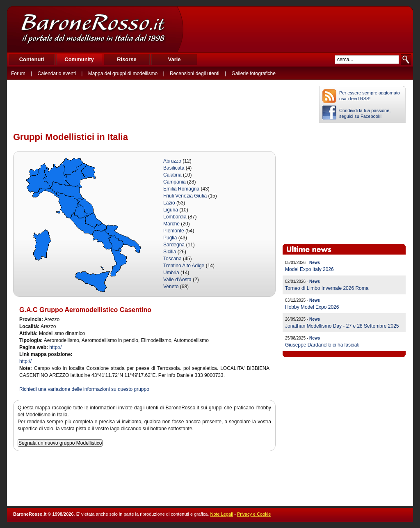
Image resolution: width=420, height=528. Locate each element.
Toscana (172, 259)
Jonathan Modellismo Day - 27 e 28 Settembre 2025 (342, 326)
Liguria (171, 210)
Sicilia (170, 252)
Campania (175, 182)
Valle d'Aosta (177, 280)
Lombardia (175, 217)
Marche (171, 224)
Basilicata (174, 168)
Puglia (170, 238)
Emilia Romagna (181, 189)
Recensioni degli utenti (195, 73)
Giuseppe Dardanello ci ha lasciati (322, 345)
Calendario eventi (56, 73)
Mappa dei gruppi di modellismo (123, 73)
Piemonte (174, 231)
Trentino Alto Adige (184, 266)
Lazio (169, 203)
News (315, 263)
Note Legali (221, 514)
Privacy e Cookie (254, 514)
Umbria (171, 273)
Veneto (171, 287)
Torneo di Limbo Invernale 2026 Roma (327, 288)
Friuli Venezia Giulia (185, 196)
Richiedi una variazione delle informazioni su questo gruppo (84, 389)
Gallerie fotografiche (254, 73)
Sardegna (174, 245)
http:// (55, 347)
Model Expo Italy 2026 (309, 269)
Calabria (172, 175)
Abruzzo (172, 161)
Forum (18, 73)
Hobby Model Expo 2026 (312, 307)
